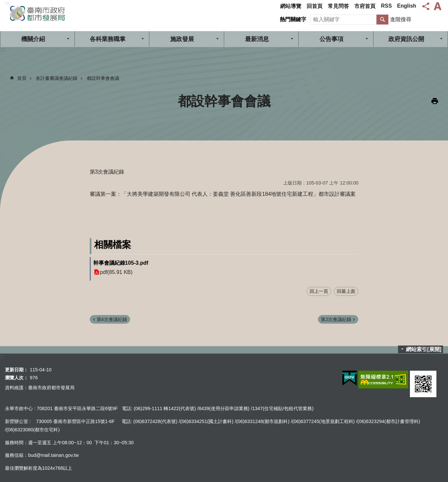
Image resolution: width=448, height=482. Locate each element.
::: (7, 4)
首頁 (22, 78)
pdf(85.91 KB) (116, 272)
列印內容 (435, 101)
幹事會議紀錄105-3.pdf (121, 263)
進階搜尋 (401, 19)
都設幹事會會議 (103, 78)
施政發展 (182, 39)
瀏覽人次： (17, 378)
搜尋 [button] (382, 20)
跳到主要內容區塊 (3, 3)
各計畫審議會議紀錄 (57, 78)
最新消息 (257, 39)
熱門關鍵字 (293, 19)
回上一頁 (319, 291)
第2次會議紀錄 (336, 319)
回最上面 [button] (346, 291)
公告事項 (331, 39)
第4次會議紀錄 (112, 319)
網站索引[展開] (424, 349)
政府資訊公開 (406, 39)
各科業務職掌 (108, 39)
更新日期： (17, 370)
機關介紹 (33, 39)
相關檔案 (113, 245)
